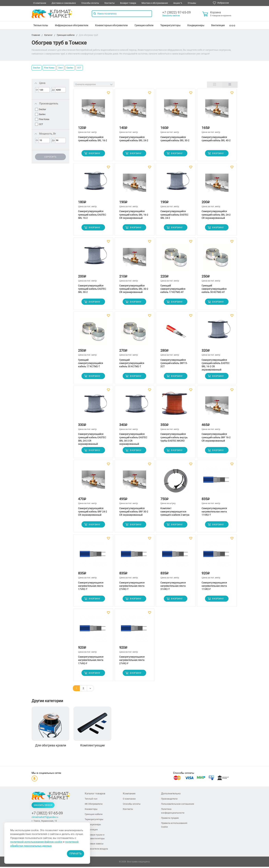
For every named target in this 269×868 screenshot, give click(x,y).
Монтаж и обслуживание (155, 3)
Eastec (70, 68)
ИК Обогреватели (94, 805)
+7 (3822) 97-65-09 (177, 12)
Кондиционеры (196, 25)
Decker (37, 68)
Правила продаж (170, 819)
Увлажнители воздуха (96, 850)
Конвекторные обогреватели (111, 25)
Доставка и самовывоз (64, 3)
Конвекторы (91, 810)
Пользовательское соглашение (178, 805)
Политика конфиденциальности (173, 812)
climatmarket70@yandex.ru (45, 818)
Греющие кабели (144, 25)
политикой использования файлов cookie (36, 842)
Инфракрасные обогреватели (72, 25)
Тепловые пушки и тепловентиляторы (95, 838)
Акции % (178, 3)
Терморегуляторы (170, 25)
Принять (75, 854)
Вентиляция (218, 25)
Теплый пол (91, 800)
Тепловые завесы (94, 845)
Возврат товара (128, 3)
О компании (40, 3)
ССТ (79, 68)
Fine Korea (49, 68)
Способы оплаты (90, 3)
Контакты (110, 3)
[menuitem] (41, 25)
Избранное (221, 3)
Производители (169, 800)
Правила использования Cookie (174, 826)
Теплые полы (41, 25)
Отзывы (192, 3)
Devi (60, 68)
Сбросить (50, 157)
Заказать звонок (171, 15)
